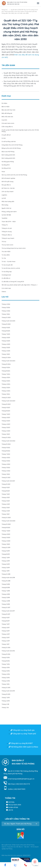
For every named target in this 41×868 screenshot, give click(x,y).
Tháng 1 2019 (6, 571)
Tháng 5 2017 (6, 631)
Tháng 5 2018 (6, 598)
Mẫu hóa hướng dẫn (8, 202)
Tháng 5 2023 (6, 421)
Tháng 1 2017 (6, 644)
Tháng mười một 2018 (8, 578)
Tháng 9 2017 (6, 618)
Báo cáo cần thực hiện (8, 110)
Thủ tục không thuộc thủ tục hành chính (14, 248)
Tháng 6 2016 (6, 668)
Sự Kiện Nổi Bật (6, 215)
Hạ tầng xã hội (6, 168)
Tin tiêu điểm (6, 255)
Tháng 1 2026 (6, 314)
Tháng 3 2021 (6, 508)
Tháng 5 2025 (6, 341)
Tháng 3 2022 (6, 468)
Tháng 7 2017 (6, 624)
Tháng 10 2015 (6, 694)
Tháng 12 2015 (6, 688)
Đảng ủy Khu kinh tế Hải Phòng (11, 148)
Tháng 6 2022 (6, 458)
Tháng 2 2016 (6, 681)
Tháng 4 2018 (6, 601)
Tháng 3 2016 (6, 678)
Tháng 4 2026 (6, 304)
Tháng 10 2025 (6, 324)
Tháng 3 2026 (6, 308)
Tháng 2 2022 (6, 471)
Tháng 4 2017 (6, 634)
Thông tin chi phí (7, 228)
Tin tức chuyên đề (7, 265)
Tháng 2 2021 (6, 511)
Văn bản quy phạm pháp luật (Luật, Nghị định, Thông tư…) (19, 285)
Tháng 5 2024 (6, 381)
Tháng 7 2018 (6, 591)
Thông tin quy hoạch (8, 238)
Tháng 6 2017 (6, 628)
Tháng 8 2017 (6, 621)
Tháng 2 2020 (6, 541)
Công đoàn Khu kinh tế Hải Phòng (12, 145)
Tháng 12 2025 (6, 318)
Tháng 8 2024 (6, 371)
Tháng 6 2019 (6, 561)
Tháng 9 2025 (6, 328)
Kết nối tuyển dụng (7, 182)
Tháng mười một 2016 (8, 651)
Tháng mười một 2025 (8, 321)
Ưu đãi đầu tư (6, 278)
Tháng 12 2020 (6, 518)
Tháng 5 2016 (6, 671)
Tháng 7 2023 (6, 414)
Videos (4, 292)
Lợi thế (4, 198)
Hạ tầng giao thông (8, 162)
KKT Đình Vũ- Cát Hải (8, 188)
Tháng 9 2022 (6, 448)
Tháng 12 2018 (6, 574)
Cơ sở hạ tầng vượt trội (9, 142)
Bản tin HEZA (6, 107)
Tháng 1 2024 (6, 394)
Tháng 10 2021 (6, 484)
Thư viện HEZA (6, 252)
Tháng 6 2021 (6, 498)
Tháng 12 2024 (6, 358)
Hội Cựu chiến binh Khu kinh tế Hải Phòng (14, 175)
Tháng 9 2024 (6, 368)
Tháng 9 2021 (6, 488)
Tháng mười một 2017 (8, 611)
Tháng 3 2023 (6, 428)
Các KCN (4, 120)
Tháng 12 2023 (6, 398)
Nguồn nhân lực (6, 208)
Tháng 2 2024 (6, 391)
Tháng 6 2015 (6, 701)
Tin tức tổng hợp (7, 272)
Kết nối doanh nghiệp (8, 178)
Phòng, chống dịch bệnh (9, 212)
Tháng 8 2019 (6, 554)
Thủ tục (4, 242)
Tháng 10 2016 (6, 654)
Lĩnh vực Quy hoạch (8, 192)
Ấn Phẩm (4, 103)
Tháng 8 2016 (6, 661)
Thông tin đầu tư (7, 235)
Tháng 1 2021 (6, 514)
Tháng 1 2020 (6, 544)
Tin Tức (4, 258)
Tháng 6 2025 (6, 338)
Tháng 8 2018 (6, 588)
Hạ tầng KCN (6, 165)
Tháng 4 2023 (6, 424)
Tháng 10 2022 (6, 444)
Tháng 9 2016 (6, 658)
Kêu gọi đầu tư (6, 185)
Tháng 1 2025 (6, 354)
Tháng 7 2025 (6, 334)
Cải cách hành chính (8, 123)
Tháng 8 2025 (6, 331)
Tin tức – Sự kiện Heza (8, 262)
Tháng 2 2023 (6, 431)
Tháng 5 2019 (6, 564)
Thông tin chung (7, 232)
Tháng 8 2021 (6, 491)
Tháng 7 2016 (6, 664)
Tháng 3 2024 (6, 388)
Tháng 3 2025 (6, 348)
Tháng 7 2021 (6, 494)
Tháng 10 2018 (6, 581)
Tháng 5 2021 (6, 501)
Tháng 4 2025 (6, 344)
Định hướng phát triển (8, 155)
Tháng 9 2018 (6, 584)
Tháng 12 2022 (6, 438)
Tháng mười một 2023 (8, 401)
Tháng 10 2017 (6, 614)
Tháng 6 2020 (6, 534)
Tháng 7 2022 (6, 454)
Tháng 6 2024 (6, 378)
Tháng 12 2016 (6, 648)
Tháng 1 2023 (6, 434)
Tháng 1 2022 (6, 474)
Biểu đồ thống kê (7, 113)
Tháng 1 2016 (6, 684)
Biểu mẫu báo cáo (7, 117)
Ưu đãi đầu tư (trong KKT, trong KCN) (13, 282)
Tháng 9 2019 (6, 551)
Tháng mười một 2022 (8, 441)
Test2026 (4, 218)
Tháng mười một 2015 (8, 691)
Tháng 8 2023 (6, 411)
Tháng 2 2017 (6, 641)
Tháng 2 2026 (6, 311)
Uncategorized (6, 275)
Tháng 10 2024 (6, 364)
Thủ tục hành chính (7, 245)
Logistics (4, 195)
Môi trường (5, 205)
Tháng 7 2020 (6, 531)
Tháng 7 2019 (6, 558)
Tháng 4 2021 (6, 504)
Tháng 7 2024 (6, 374)
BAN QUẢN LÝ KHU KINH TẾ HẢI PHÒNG (17, 2)
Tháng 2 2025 (6, 351)
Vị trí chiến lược (6, 288)
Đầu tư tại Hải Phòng (8, 152)
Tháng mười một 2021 (8, 481)
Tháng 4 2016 (6, 674)
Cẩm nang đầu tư (7, 127)
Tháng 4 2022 (6, 464)
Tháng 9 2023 (6, 408)
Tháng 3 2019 (6, 568)
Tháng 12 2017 (6, 608)
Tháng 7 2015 (6, 698)
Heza (3, 172)
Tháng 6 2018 (6, 594)
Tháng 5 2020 (6, 538)
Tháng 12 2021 (6, 478)
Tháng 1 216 (5, 708)
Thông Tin (5, 225)
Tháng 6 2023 (6, 418)
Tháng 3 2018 (6, 604)
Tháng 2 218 (5, 704)
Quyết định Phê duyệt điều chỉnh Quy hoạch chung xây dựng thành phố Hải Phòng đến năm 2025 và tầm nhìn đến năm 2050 (21, 75)
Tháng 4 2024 (6, 384)
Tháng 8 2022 (6, 451)
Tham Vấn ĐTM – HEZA (9, 222)
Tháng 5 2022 (6, 461)
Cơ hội (4, 138)
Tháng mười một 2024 (8, 361)
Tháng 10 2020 (6, 524)
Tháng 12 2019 (6, 548)
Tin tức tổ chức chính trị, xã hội (11, 268)
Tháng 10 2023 (6, 404)
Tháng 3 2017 (6, 638)
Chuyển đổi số (6, 135)
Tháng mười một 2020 (8, 521)
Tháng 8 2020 (6, 528)
